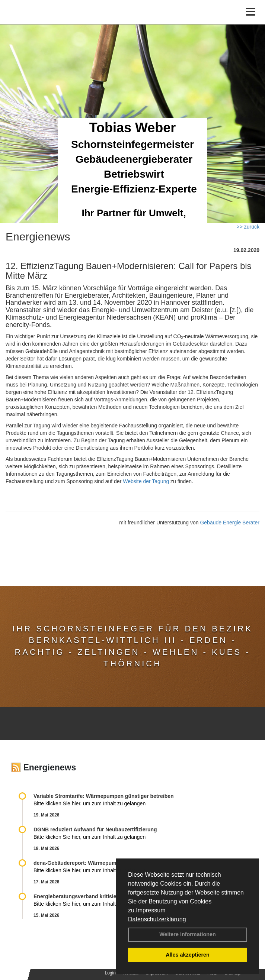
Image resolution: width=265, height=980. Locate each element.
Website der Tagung (146, 481)
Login (110, 973)
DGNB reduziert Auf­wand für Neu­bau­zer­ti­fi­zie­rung (95, 829)
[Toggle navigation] (251, 12)
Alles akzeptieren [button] (188, 955)
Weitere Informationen (188, 934)
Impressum (151, 910)
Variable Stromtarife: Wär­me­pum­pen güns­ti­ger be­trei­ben (104, 796)
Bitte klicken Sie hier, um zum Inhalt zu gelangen (90, 803)
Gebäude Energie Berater (230, 523)
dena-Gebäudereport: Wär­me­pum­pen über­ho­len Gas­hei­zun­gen (111, 863)
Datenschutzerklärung (157, 919)
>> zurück (248, 227)
